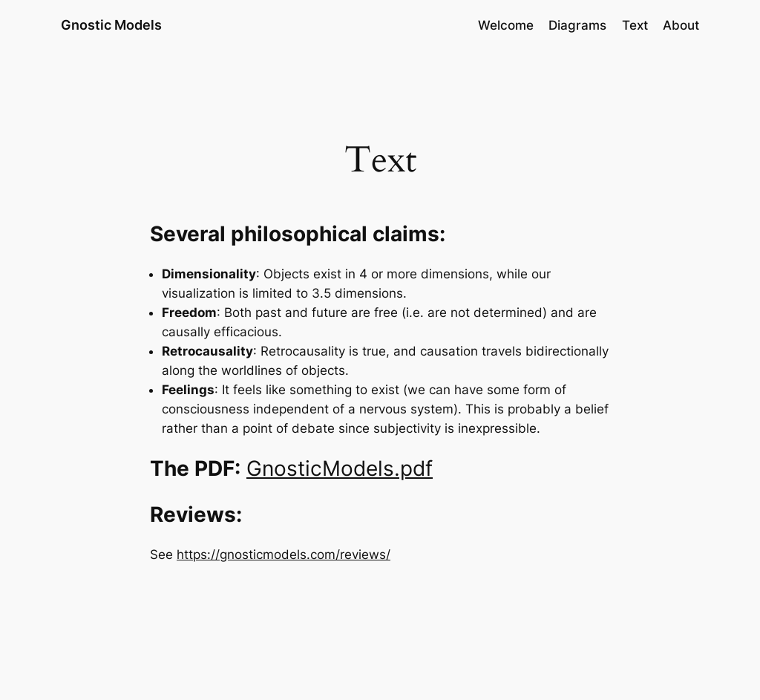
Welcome (506, 25)
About (681, 25)
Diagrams (577, 25)
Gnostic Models (111, 25)
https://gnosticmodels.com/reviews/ (284, 555)
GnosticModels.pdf (340, 468)
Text (635, 25)
